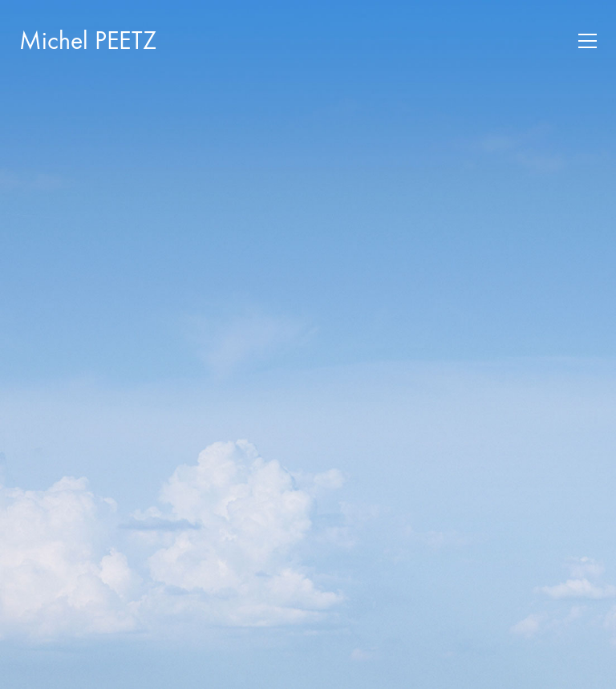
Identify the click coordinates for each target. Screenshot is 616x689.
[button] (588, 41)
